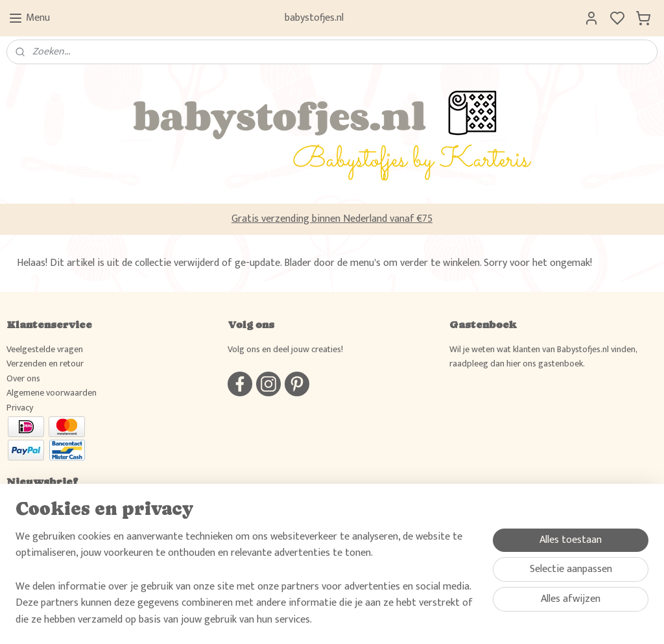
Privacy (20, 408)
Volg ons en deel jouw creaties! (285, 349)
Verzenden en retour (45, 364)
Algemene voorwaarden (52, 393)
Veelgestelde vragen (45, 349)
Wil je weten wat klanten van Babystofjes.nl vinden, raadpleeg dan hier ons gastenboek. (543, 356)
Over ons (23, 378)
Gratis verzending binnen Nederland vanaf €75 (332, 219)
